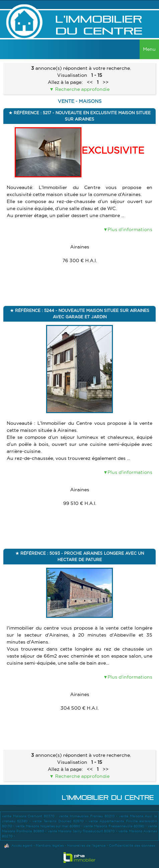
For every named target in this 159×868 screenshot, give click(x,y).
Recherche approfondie (82, 89)
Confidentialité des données (132, 845)
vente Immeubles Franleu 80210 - (89, 816)
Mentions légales (50, 845)
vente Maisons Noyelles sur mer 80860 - (49, 826)
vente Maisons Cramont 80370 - (30, 816)
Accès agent (22, 845)
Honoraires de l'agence (86, 845)
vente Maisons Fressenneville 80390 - (116, 826)
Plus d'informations (130, 229)
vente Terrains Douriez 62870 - (60, 821)
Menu (149, 49)
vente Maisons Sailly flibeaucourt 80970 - (83, 831)
